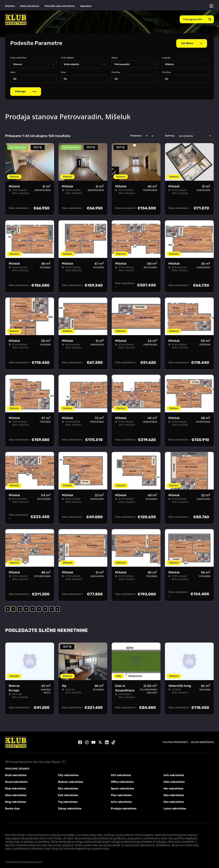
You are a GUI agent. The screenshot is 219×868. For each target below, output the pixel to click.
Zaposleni (86, 6)
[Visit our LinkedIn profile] (107, 742)
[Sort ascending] (147, 135)
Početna (10, 6)
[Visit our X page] (100, 742)
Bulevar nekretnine (71, 781)
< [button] (8, 608)
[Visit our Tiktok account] (113, 742)
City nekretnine (68, 774)
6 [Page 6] (45, 608)
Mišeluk (169, 64)
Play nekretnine (121, 794)
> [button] (57, 608)
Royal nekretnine (16, 781)
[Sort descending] (152, 135)
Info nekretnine (174, 774)
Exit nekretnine (68, 794)
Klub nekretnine (16, 788)
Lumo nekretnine (175, 808)
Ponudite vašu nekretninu (60, 6)
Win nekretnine (173, 788)
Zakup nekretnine (70, 808)
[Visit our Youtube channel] (93, 742)
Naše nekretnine (30, 6)
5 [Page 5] (39, 608)
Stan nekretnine (16, 794)
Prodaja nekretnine (124, 808)
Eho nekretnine (68, 788)
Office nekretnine (122, 781)
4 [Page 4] (33, 608)
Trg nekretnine (68, 801)
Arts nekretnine (121, 801)
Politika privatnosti (175, 742)
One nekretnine (174, 801)
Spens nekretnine (123, 788)
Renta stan (12, 808)
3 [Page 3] (26, 608)
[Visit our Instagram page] (87, 742)
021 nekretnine (121, 774)
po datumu (186, 135)
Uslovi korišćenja (202, 742)
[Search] (210, 19)
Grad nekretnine (16, 774)
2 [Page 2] (20, 608)
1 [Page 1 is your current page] (13, 608)
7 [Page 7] (52, 608)
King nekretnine (16, 801)
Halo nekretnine (174, 781)
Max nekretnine (174, 794)
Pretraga (26, 91)
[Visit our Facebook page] (80, 742)
